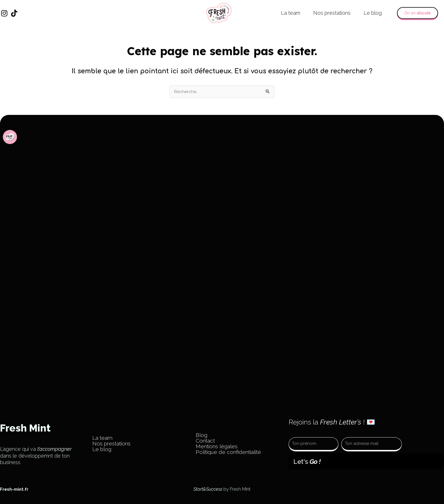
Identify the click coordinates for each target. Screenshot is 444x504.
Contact (205, 441)
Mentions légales (217, 446)
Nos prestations (332, 13)
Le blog (373, 13)
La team (291, 13)
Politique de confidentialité (228, 452)
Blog (201, 435)
